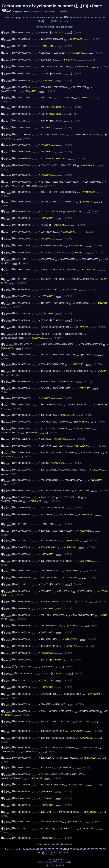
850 (50, 18)
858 (84, 18)
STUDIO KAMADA (46, 11)
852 (58, 18)
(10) (8, 32)
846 (33, 18)
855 (72, 18)
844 (25, 18)
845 (29, 18)
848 (41, 18)
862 (100, 18)
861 (96, 18)
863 (105, 18)
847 (37, 18)
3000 (55, 21)
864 (40, 21)
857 (80, 18)
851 (54, 18)
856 (76, 18)
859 (88, 18)
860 (92, 18)
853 (62, 18)
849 (45, 18)
